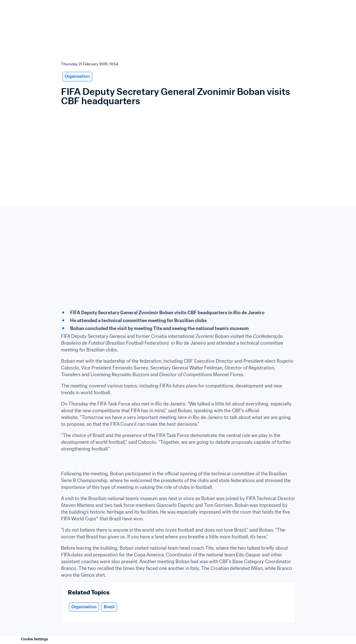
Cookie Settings (35, 639)
